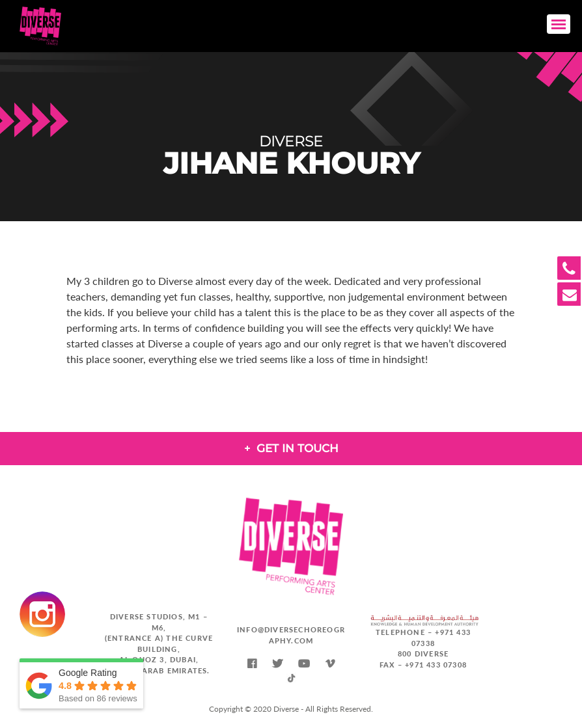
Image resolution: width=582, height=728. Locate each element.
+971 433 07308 (436, 665)
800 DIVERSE (423, 654)
